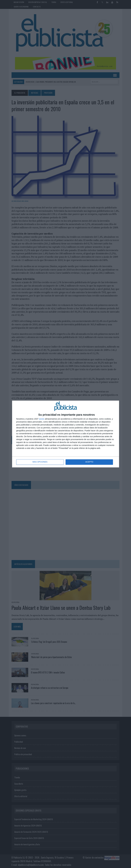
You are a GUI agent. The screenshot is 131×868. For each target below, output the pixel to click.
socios (42, 419)
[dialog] (66, 434)
